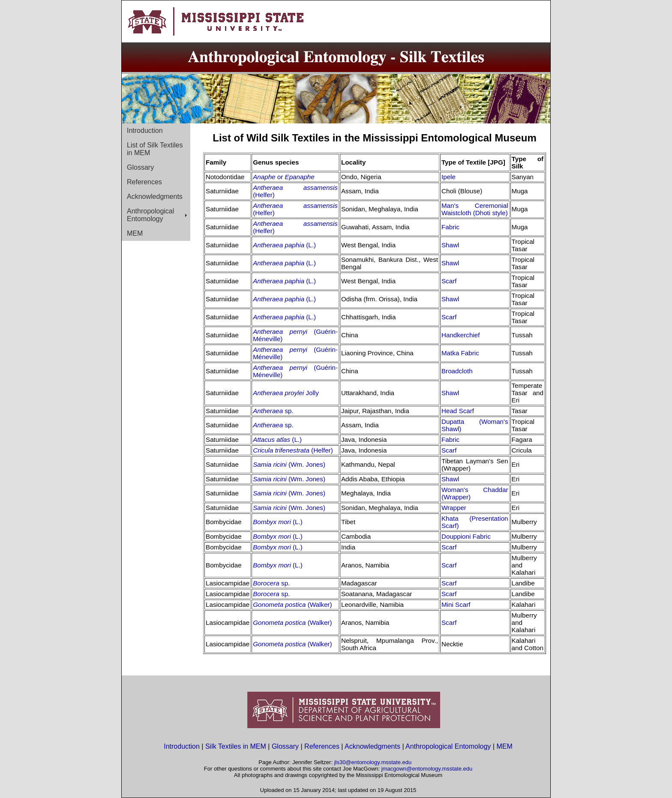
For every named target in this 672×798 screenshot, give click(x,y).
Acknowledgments (155, 196)
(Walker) (320, 604)
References (144, 182)
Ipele (448, 177)
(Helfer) (264, 195)
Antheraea (268, 411)
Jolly (312, 393)
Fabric (450, 227)
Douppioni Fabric (466, 536)
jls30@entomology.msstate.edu (373, 762)
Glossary (140, 167)
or (296, 177)
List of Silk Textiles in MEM (155, 149)
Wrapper (454, 508)
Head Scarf (458, 411)
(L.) (311, 245)
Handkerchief (461, 335)
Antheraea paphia (279, 245)
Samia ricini (271, 464)
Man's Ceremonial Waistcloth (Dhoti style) (475, 209)
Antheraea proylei (279, 393)
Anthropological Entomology (150, 215)
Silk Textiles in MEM (236, 746)
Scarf (449, 281)
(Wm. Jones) (307, 464)
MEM (135, 233)
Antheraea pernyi (283, 331)
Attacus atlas (272, 439)
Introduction (145, 130)
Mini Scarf (456, 604)
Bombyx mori (273, 522)
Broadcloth (457, 371)
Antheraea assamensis (295, 187)
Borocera (267, 583)
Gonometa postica (280, 604)
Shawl (450, 245)
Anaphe (265, 177)
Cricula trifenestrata (282, 450)
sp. (288, 411)
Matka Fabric (460, 353)
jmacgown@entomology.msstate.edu (427, 769)
